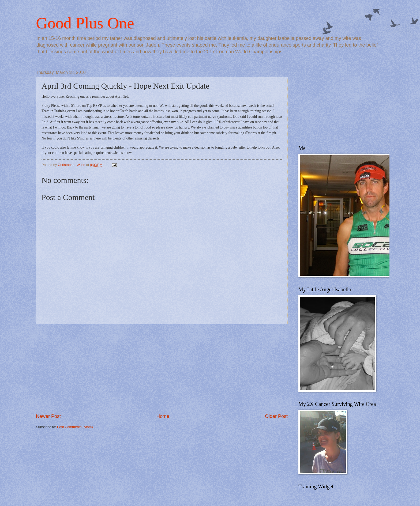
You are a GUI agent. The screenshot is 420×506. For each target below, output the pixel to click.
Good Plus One (85, 23)
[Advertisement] (162, 369)
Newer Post (48, 416)
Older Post (276, 416)
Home (163, 416)
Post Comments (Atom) (75, 427)
